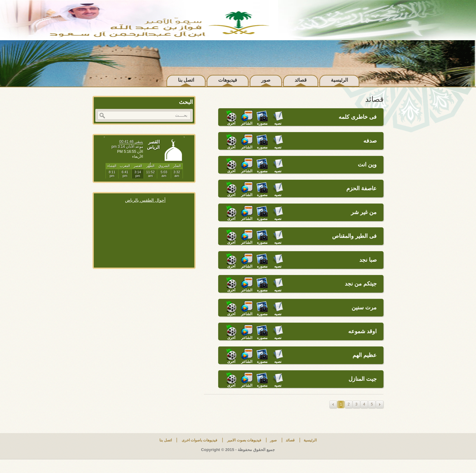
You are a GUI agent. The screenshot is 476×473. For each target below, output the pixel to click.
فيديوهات (228, 80)
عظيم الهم (365, 355)
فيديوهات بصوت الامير (244, 440)
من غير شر (364, 212)
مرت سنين (364, 307)
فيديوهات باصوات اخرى (199, 440)
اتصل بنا (186, 80)
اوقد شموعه (362, 331)
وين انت (367, 165)
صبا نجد (368, 260)
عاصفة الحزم (361, 188)
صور (266, 80)
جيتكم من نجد (361, 284)
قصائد (301, 80)
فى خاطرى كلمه (358, 117)
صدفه (370, 141)
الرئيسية (339, 80)
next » (380, 404)
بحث (102, 116)
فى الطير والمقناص (354, 236)
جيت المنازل (363, 379)
